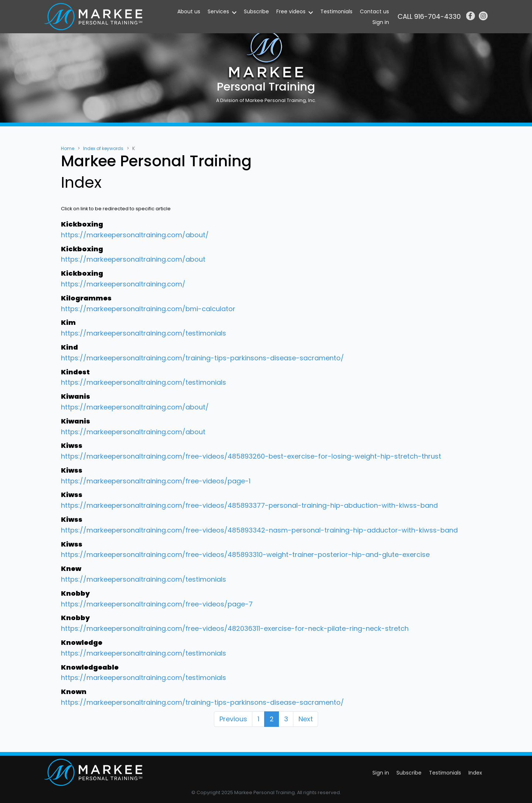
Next (306, 719)
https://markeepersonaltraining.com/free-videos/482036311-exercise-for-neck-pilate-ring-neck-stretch (235, 628)
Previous (233, 719)
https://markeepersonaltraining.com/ (123, 284)
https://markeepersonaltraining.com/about (133, 259)
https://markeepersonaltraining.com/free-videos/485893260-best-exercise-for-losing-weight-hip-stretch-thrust (251, 456)
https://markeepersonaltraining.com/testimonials (144, 333)
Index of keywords (103, 148)
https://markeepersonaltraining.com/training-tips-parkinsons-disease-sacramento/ (202, 358)
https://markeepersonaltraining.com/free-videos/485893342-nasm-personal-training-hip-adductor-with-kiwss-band (259, 530)
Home (68, 148)
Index (475, 773)
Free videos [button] (291, 11)
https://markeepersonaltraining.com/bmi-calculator (148, 309)
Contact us (374, 11)
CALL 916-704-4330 (429, 16)
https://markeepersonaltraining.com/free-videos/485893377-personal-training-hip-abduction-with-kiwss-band (249, 505)
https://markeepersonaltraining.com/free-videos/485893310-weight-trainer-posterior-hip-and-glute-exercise (245, 554)
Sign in (381, 22)
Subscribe (256, 11)
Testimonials (336, 11)
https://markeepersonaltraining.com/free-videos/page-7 (157, 604)
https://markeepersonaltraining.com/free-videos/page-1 (156, 481)
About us (189, 11)
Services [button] (218, 11)
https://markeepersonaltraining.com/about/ (135, 235)
